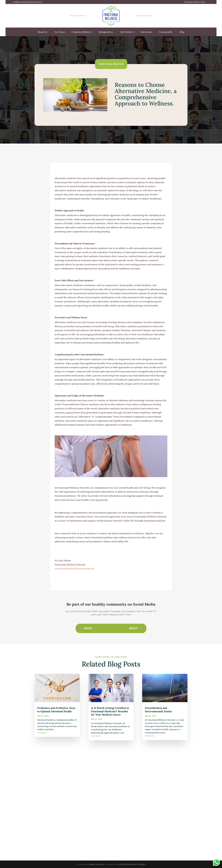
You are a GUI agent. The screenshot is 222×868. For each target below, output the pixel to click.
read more (42, 733)
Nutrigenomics (106, 32)
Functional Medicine (111, 64)
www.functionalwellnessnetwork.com (74, 569)
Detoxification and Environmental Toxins (158, 710)
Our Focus (59, 32)
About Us (42, 32)
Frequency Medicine (81, 32)
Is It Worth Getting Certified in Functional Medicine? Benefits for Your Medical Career (110, 711)
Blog (182, 32)
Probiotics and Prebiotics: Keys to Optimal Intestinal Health (56, 710)
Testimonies (146, 32)
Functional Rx (166, 32)
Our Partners (127, 32)
